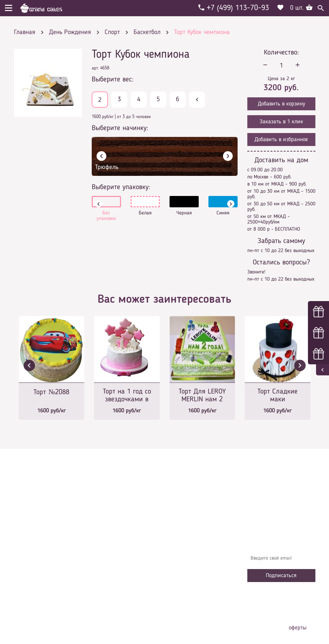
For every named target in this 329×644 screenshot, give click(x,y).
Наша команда (112, 589)
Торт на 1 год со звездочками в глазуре (127, 396)
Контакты (107, 550)
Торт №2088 (51, 392)
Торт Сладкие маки (277, 395)
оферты (298, 628)
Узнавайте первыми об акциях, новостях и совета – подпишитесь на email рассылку (281, 537)
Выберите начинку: (120, 128)
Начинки (106, 560)
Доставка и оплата (117, 540)
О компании (109, 530)
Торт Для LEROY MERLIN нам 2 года (202, 396)
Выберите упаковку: (121, 187)
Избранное (108, 569)
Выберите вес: (113, 79)
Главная (105, 521)
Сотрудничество (113, 579)
